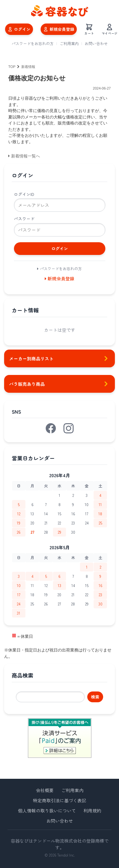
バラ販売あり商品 (60, 384)
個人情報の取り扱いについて (47, 811)
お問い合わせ (96, 43)
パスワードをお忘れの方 (33, 43)
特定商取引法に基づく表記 (60, 800)
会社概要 (45, 790)
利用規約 (92, 811)
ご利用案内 (69, 43)
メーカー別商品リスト (60, 358)
